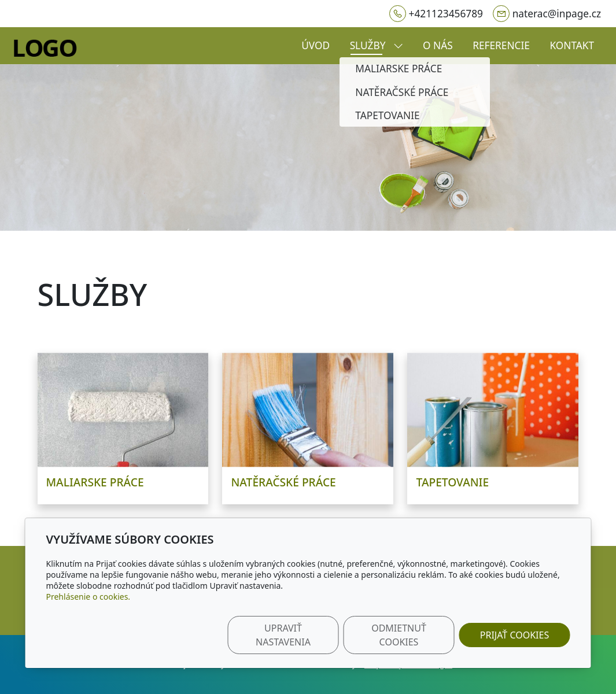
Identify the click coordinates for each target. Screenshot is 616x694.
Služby (377, 45)
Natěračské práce (283, 482)
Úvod (316, 45)
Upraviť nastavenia (283, 635)
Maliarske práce (95, 482)
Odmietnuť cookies (399, 635)
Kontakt (572, 45)
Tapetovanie (452, 482)
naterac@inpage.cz (557, 14)
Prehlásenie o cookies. (88, 597)
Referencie (501, 45)
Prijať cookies (514, 635)
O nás (438, 45)
